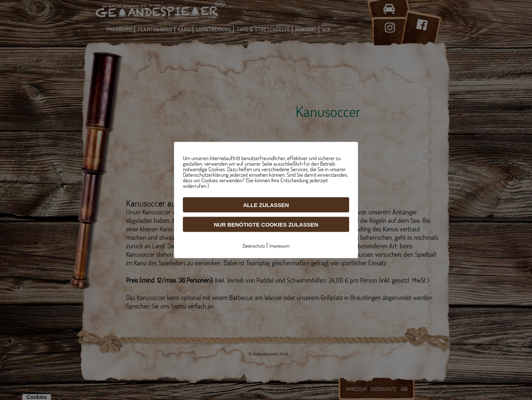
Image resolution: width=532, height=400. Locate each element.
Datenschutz (254, 246)
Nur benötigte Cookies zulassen (266, 225)
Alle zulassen (266, 205)
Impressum (279, 246)
